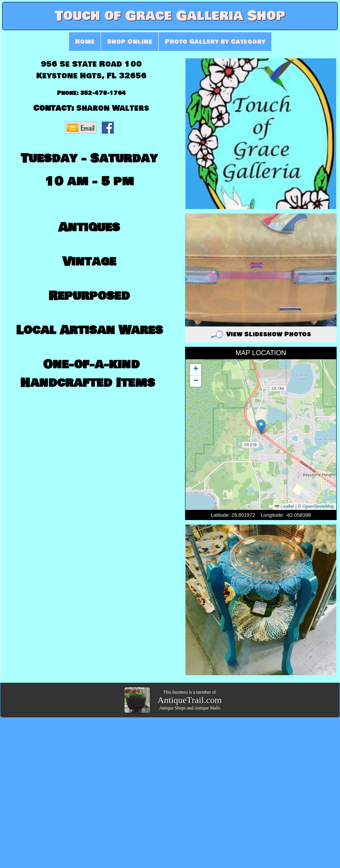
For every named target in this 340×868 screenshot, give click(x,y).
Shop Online (130, 42)
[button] (261, 427)
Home (85, 42)
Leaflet (284, 506)
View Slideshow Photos (261, 334)
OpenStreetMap (318, 506)
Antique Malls (207, 708)
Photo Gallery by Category (215, 42)
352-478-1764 (103, 93)
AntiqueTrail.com (190, 700)
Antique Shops (172, 708)
